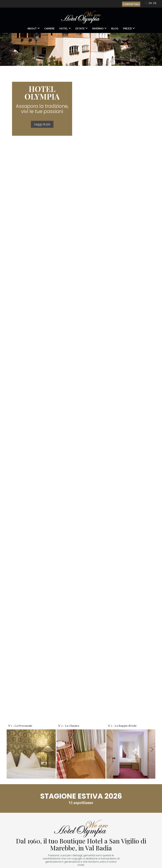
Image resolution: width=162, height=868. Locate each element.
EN (150, 3)
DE (155, 3)
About (32, 28)
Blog (115, 28)
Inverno (98, 28)
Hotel (64, 28)
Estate (80, 28)
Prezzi (127, 28)
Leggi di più (42, 124)
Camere (49, 28)
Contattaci (131, 4)
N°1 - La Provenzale (20, 726)
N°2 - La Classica (69, 726)
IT (146, 3)
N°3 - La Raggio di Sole (122, 726)
